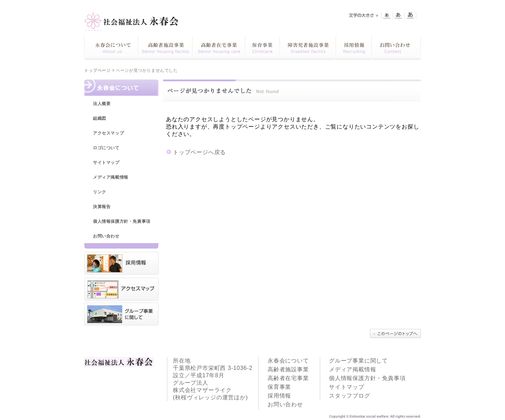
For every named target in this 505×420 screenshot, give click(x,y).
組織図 (100, 118)
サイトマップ (106, 163)
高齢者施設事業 (288, 369)
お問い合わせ (106, 236)
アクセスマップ (108, 133)
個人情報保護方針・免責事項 (122, 221)
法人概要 (102, 104)
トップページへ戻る (199, 152)
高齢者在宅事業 (288, 378)
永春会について (288, 361)
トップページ (97, 70)
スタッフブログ (350, 396)
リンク (100, 192)
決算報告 (102, 207)
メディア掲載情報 (111, 177)
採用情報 (279, 396)
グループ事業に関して (358, 361)
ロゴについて (106, 148)
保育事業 (279, 387)
